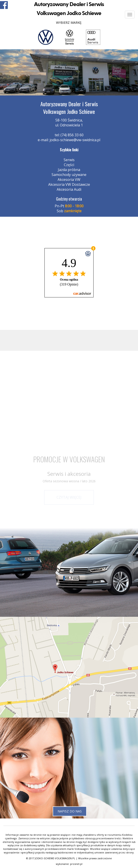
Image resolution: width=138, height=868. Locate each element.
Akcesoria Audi (69, 189)
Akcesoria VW (69, 180)
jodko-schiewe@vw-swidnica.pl (75, 140)
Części (69, 165)
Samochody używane (69, 175)
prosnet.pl (76, 864)
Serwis (69, 160)
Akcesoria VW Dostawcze (69, 184)
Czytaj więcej (69, 497)
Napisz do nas (70, 811)
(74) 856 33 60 (72, 135)
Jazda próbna (69, 170)
